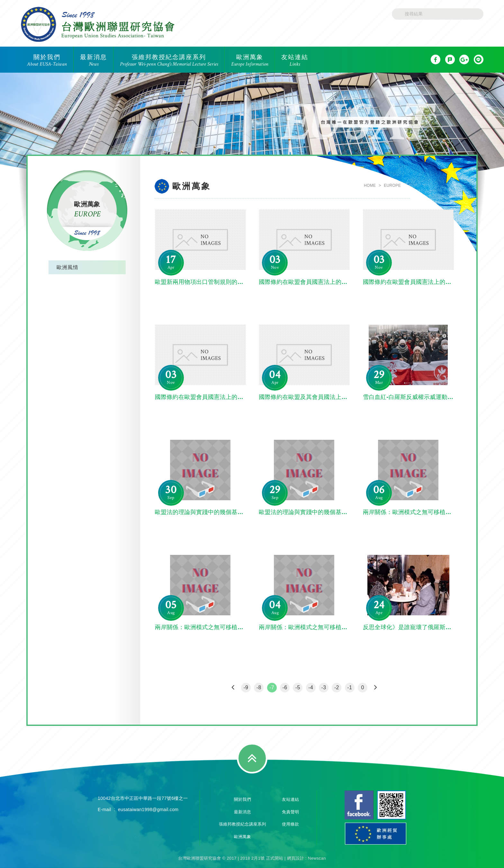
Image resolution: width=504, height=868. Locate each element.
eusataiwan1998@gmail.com (148, 809)
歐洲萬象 (243, 837)
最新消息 (243, 812)
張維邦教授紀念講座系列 (243, 824)
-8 (259, 687)
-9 (246, 687)
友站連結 (290, 799)
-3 (324, 687)
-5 (298, 687)
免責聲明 (290, 812)
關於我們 (243, 799)
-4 (311, 687)
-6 (285, 687)
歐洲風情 (67, 267)
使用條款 (290, 824)
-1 (350, 687)
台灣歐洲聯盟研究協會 (98, 24)
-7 (272, 687)
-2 (337, 687)
